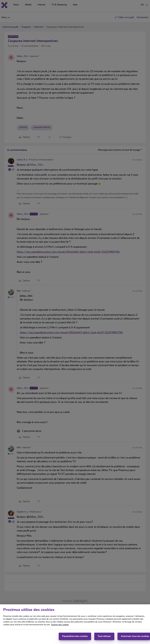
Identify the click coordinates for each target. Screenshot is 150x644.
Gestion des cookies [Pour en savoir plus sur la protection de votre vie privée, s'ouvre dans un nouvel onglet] (60, 629)
